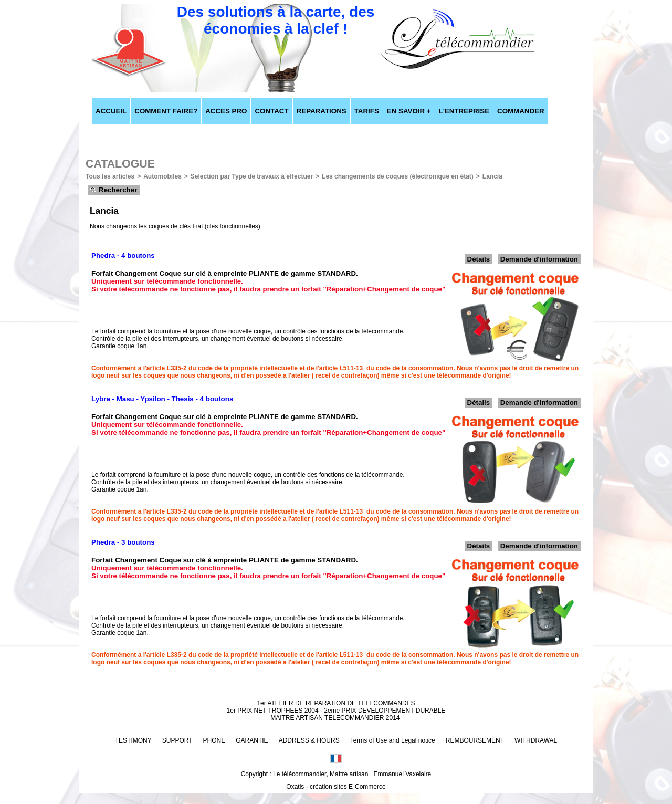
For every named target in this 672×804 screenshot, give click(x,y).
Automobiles (162, 176)
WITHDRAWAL (536, 740)
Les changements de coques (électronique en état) (398, 176)
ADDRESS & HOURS (309, 740)
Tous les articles (110, 176)
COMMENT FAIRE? (166, 111)
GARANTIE (252, 740)
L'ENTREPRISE (464, 111)
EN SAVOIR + (409, 111)
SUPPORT (177, 740)
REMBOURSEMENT (475, 740)
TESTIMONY (133, 740)
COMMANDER (521, 111)
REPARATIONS (322, 111)
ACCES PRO (226, 111)
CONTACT (271, 111)
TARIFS (367, 111)
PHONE (214, 740)
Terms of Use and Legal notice (393, 740)
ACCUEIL (111, 111)
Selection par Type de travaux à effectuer (252, 176)
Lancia (492, 176)
